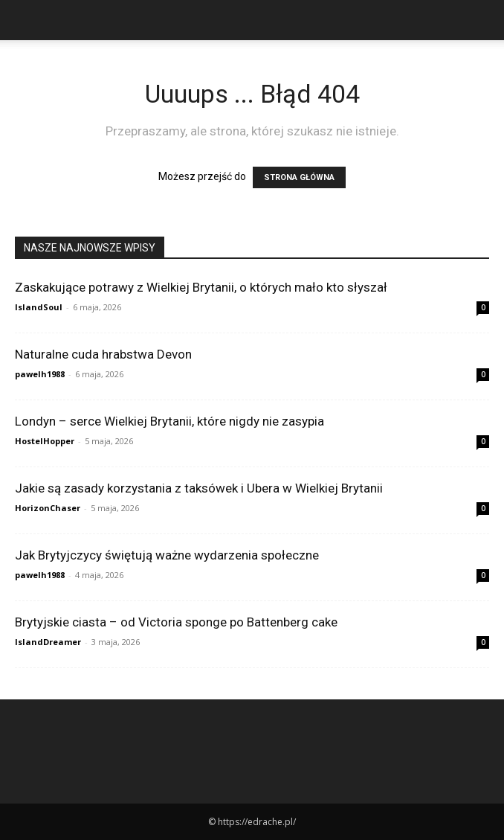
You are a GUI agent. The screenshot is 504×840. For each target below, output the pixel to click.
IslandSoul (39, 307)
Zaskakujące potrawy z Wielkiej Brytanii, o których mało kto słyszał (201, 287)
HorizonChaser (48, 508)
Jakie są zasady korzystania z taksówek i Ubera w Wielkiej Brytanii (199, 488)
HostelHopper (45, 441)
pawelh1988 (40, 374)
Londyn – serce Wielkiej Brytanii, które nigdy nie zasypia (169, 421)
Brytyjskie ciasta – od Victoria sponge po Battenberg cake (176, 622)
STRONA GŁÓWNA (299, 177)
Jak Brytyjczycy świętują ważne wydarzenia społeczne (167, 555)
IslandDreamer (48, 642)
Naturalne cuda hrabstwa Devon (103, 354)
